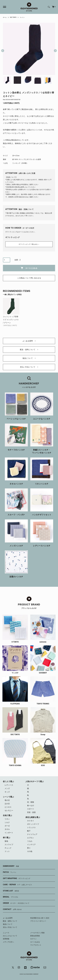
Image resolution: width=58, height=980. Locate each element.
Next (54, 49)
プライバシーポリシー (38, 921)
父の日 (7, 804)
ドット (7, 851)
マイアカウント (36, 945)
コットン (22, 17)
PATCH (10, 872)
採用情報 (6, 939)
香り (29, 848)
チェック (8, 848)
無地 (6, 841)
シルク (7, 822)
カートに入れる (29, 268)
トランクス (31, 827)
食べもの (31, 805)
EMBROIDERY (11, 866)
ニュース (6, 933)
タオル (7, 829)
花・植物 (31, 802)
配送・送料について (29, 350)
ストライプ (9, 845)
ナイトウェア (32, 834)
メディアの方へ (8, 942)
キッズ (7, 792)
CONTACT (12, 909)
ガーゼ (7, 826)
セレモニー (9, 810)
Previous (3, 49)
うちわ (30, 841)
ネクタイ (31, 821)
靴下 (29, 831)
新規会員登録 (35, 936)
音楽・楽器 (31, 812)
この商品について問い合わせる (29, 278)
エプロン (31, 838)
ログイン (33, 939)
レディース (9, 785)
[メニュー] (3, 7)
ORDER (16, 903)
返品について (29, 358)
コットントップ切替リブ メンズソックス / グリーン (11, 320)
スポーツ (31, 809)
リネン (7, 819)
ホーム (5, 17)
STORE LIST (11, 891)
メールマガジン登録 (37, 933)
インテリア (31, 845)
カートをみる (35, 942)
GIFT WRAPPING (17, 878)
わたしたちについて (10, 936)
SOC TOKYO (13, 17)
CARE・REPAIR (17, 885)
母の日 (7, 800)
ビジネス (8, 807)
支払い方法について (29, 367)
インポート (9, 833)
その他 (30, 851)
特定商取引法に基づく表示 (40, 918)
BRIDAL (11, 897)
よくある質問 (29, 341)
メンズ (7, 788)
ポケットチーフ (33, 824)
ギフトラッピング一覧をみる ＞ (29, 244)
